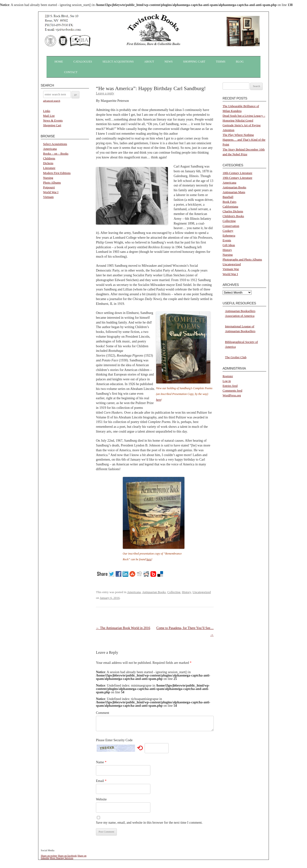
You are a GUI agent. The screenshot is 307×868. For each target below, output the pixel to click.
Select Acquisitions (118, 62)
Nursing (48, 178)
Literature (49, 168)
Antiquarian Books (154, 592)
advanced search (52, 101)
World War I (51, 192)
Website (101, 799)
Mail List (49, 116)
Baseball (228, 197)
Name (101, 762)
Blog (240, 62)
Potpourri (49, 187)
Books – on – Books (56, 153)
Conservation (231, 226)
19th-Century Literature (237, 178)
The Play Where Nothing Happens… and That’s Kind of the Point (244, 140)
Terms (221, 62)
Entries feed (230, 386)
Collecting (174, 592)
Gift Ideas (229, 245)
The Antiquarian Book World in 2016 (123, 628)
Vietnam (48, 197)
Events (227, 240)
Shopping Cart (194, 62)
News (169, 62)
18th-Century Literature (237, 173)
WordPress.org (232, 395)
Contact (71, 72)
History (186, 592)
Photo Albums (52, 182)
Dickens (48, 163)
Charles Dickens (233, 211)
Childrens (49, 158)
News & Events (53, 120)
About (149, 62)
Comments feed (232, 391)
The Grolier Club (236, 357)
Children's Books (233, 216)
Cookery (228, 231)
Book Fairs (229, 202)
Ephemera (229, 235)
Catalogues (83, 62)
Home (59, 62)
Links (47, 111)
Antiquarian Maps (234, 192)
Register (228, 376)
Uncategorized (202, 592)
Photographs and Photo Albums (242, 259)
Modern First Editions (57, 173)
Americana (50, 149)
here (159, 400)
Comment (103, 713)
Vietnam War (231, 269)
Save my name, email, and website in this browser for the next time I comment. (149, 823)
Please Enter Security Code (114, 740)
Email (101, 781)
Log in (227, 381)
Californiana (230, 206)
